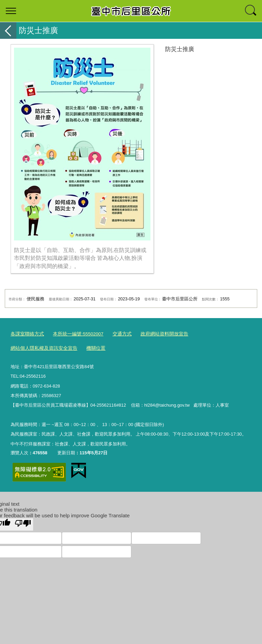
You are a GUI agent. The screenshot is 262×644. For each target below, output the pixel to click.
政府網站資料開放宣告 (156, 334)
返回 (8, 30)
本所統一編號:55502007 (74, 334)
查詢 (251, 11)
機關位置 (90, 348)
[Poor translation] (23, 523)
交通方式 (116, 334)
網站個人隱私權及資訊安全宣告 (42, 348)
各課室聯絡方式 (26, 334)
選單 (11, 11)
